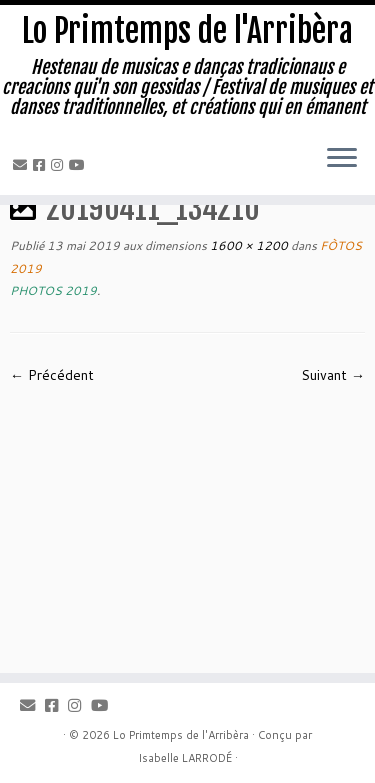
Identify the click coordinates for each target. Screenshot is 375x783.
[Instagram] (60, 165)
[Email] (23, 165)
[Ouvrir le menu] (342, 159)
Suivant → (333, 375)
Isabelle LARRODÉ (185, 758)
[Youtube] (80, 165)
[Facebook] (42, 165)
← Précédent (52, 375)
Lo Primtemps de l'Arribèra (187, 31)
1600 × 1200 (247, 245)
